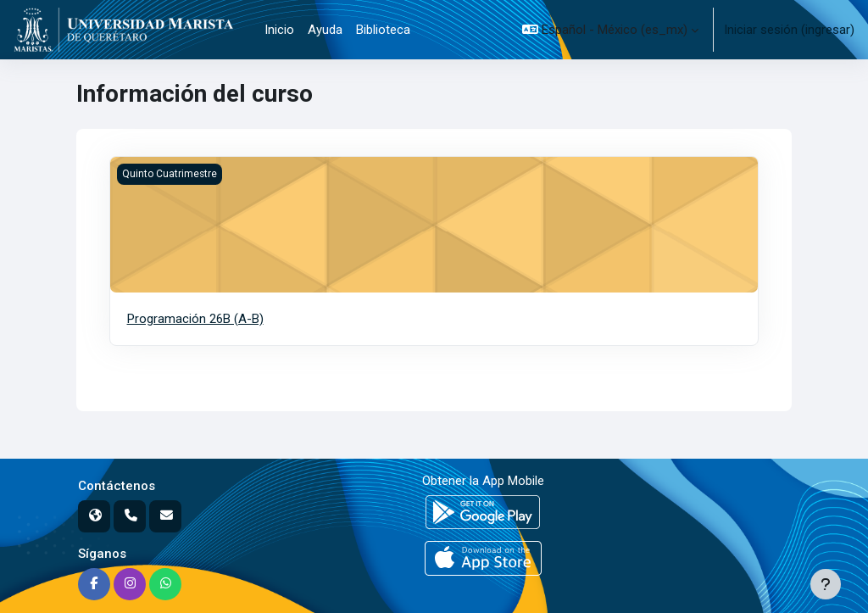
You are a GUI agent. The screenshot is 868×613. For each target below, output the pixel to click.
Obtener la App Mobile (483, 481)
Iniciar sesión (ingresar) (789, 30)
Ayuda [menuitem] (325, 30)
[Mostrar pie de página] (826, 584)
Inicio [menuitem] (279, 30)
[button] (610, 30)
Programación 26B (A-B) (195, 319)
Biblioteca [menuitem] (383, 30)
